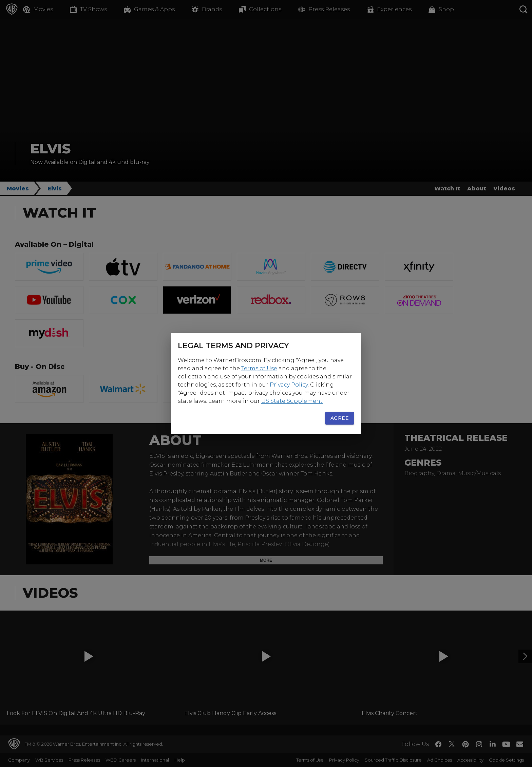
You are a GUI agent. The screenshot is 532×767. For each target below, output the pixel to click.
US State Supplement (292, 401)
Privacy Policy (289, 385)
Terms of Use (259, 368)
